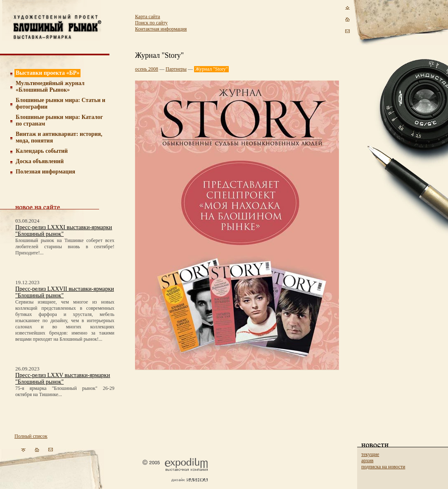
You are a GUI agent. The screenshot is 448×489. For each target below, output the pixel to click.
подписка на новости (383, 467)
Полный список (31, 436)
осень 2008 (147, 69)
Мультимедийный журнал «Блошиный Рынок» (50, 87)
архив (367, 461)
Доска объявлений (40, 161)
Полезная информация (45, 172)
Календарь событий (42, 151)
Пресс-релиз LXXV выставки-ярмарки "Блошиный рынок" (63, 379)
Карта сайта (148, 17)
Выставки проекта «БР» (48, 73)
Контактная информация (161, 29)
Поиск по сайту (151, 23)
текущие (370, 454)
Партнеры (176, 69)
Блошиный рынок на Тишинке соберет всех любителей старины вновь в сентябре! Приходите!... (65, 247)
